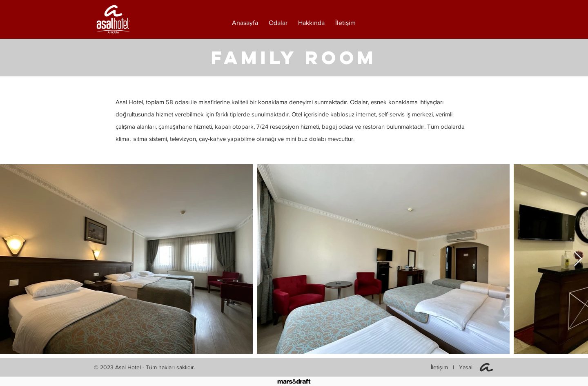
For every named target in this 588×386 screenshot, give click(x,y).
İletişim (440, 367)
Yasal (466, 367)
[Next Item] (578, 259)
